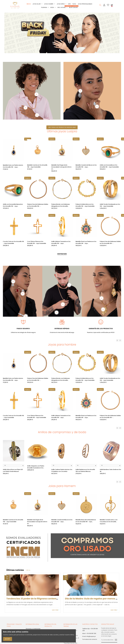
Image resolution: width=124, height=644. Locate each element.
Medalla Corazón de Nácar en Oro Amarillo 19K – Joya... (86, 166)
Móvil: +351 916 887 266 (89, 634)
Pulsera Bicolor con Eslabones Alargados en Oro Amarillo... (61, 205)
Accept (8, 639)
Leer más (56, 610)
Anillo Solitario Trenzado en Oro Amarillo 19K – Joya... (61, 243)
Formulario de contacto (90, 639)
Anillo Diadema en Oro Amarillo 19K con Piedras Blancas (85, 471)
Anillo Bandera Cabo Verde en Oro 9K (110, 471)
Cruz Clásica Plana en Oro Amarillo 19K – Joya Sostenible (37, 243)
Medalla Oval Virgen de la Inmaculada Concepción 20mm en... (61, 167)
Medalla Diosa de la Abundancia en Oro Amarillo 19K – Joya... (86, 521)
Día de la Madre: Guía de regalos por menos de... (93, 599)
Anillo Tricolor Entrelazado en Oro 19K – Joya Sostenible (110, 205)
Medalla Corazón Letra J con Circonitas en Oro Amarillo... (109, 521)
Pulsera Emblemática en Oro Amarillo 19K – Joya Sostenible (85, 205)
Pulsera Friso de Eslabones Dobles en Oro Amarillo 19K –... (38, 205)
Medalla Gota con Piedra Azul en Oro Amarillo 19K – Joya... (13, 166)
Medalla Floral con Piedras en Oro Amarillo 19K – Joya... (86, 243)
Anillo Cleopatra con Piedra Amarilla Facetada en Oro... (36, 467)
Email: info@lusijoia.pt (89, 636)
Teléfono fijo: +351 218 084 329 (90, 630)
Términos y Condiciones (33, 629)
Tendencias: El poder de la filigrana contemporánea (36, 599)
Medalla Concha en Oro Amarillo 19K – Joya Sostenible (37, 166)
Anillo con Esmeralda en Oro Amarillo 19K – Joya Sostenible (109, 166)
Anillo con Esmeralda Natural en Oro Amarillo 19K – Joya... (13, 205)
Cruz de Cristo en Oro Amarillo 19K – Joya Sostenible (13, 243)
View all (28, 570)
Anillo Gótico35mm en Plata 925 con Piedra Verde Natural (13, 471)
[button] (6, 35)
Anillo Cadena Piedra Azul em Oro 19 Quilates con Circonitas (62, 471)
